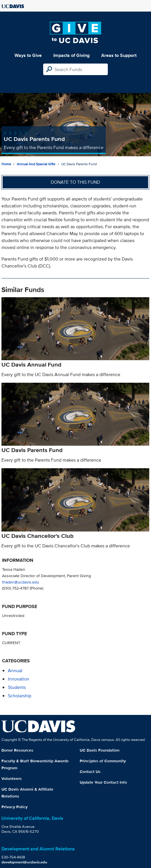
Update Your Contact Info (103, 782)
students (17, 687)
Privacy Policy (14, 807)
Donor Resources (17, 750)
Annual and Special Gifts (36, 164)
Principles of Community (103, 761)
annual (15, 671)
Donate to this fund (75, 182)
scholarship (20, 696)
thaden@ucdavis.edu (21, 582)
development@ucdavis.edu (24, 862)
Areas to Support (119, 55)
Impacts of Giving (71, 55)
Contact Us (90, 772)
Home (6, 164)
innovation (19, 679)
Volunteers (12, 778)
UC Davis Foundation (100, 750)
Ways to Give (28, 55)
